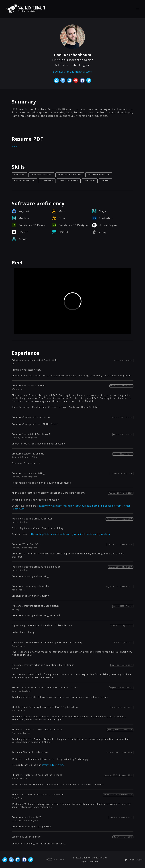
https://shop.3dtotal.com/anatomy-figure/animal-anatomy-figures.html (70, 534)
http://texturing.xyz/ (53, 765)
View (15, 146)
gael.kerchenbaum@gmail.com (73, 72)
